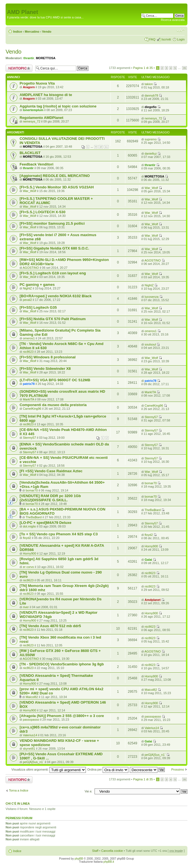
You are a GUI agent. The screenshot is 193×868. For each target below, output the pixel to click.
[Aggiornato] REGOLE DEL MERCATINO (55, 176)
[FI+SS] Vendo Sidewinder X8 (45, 369)
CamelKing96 (32, 409)
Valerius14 (30, 735)
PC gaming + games (37, 285)
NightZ (27, 288)
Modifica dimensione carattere (181, 30)
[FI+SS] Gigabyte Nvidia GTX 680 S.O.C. (54, 248)
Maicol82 (32, 697)
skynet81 (29, 749)
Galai (148, 560)
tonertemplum (33, 110)
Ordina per (108, 769)
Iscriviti (166, 39)
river (26, 607)
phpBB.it (109, 862)
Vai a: (88, 791)
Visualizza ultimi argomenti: (49, 769)
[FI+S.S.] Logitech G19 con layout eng (53, 273)
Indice (18, 32)
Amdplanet (153, 600)
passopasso (31, 720)
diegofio (151, 107)
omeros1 (29, 338)
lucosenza (152, 297)
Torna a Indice (19, 790)
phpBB (79, 859)
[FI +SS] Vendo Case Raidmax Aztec (51, 471)
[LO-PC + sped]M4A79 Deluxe (45, 523)
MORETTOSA (46, 58)
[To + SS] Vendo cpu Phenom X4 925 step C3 (59, 534)
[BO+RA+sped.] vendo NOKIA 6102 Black (56, 296)
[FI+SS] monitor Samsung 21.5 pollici (52, 223)
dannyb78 (151, 95)
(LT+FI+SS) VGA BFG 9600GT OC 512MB (55, 380)
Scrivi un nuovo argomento (19, 68)
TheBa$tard (33, 517)
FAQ (152, 39)
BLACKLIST (30, 153)
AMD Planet (23, 12)
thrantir (29, 58)
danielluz (151, 154)
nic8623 (28, 352)
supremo (151, 139)
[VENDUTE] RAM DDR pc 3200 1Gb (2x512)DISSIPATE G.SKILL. (50, 498)
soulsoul (150, 344)
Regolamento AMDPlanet (41, 118)
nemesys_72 (32, 121)
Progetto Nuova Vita (37, 83)
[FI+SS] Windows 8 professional (48, 357)
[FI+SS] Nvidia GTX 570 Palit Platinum (53, 319)
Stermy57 (151, 417)
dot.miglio (30, 526)
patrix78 (29, 384)
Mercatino (32, 32)
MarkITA (29, 399)
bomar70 (32, 490)
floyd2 (27, 538)
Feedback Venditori (37, 164)
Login (181, 39)
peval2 (27, 300)
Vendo (47, 32)
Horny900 (30, 553)
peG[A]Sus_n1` (33, 762)
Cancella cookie (112, 851)
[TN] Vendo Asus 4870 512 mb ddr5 (50, 626)
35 (184, 68)
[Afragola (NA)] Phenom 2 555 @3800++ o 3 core (62, 716)
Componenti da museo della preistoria (53, 405)
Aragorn (29, 87)
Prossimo (178, 769)
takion (149, 84)
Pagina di (143, 68)
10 (101, 147)
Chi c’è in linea (18, 804)
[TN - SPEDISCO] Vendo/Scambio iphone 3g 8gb (62, 664)
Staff (95, 851)
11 (106, 147)
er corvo (29, 567)
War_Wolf (30, 191)
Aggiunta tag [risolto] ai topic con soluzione (58, 106)
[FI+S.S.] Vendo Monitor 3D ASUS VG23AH (57, 187)
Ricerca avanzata (173, 20)
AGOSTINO (31, 268)
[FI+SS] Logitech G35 (38, 307)
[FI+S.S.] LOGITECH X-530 (43, 212)
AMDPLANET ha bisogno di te (46, 95)
